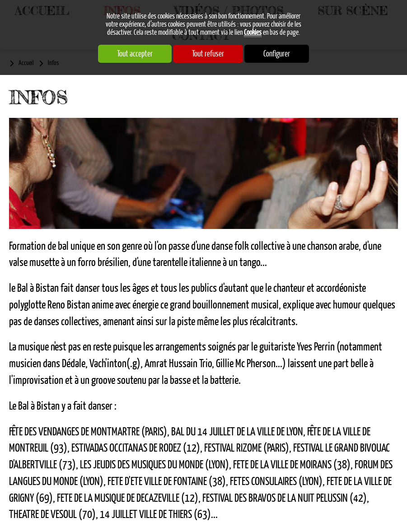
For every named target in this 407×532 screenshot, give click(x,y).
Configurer (277, 54)
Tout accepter (135, 54)
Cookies (253, 33)
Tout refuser (208, 54)
